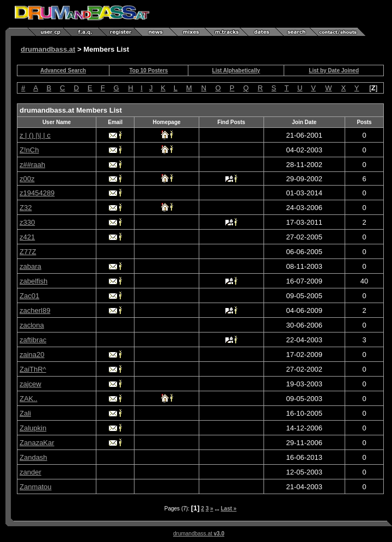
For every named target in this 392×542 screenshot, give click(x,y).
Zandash (33, 457)
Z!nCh (29, 150)
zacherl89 (35, 310)
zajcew (30, 384)
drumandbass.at (48, 49)
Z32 (26, 208)
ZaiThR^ (33, 369)
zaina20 (32, 355)
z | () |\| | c (35, 135)
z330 (27, 222)
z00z (27, 179)
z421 (27, 237)
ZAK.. (29, 399)
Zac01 (29, 296)
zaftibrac (33, 340)
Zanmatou (36, 487)
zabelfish (33, 281)
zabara (30, 266)
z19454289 (37, 193)
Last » (229, 509)
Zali (25, 413)
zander (30, 472)
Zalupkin (33, 428)
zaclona (32, 325)
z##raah (32, 165)
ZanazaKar (37, 443)
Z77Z (28, 252)
